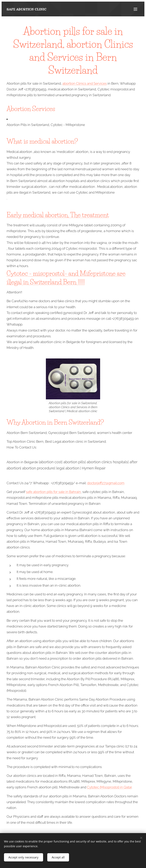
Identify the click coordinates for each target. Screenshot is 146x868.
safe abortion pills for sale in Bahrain (53, 492)
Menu (135, 9)
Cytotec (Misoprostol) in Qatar (109, 787)
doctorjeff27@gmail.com (106, 483)
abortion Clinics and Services (85, 83)
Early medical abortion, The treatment (58, 215)
